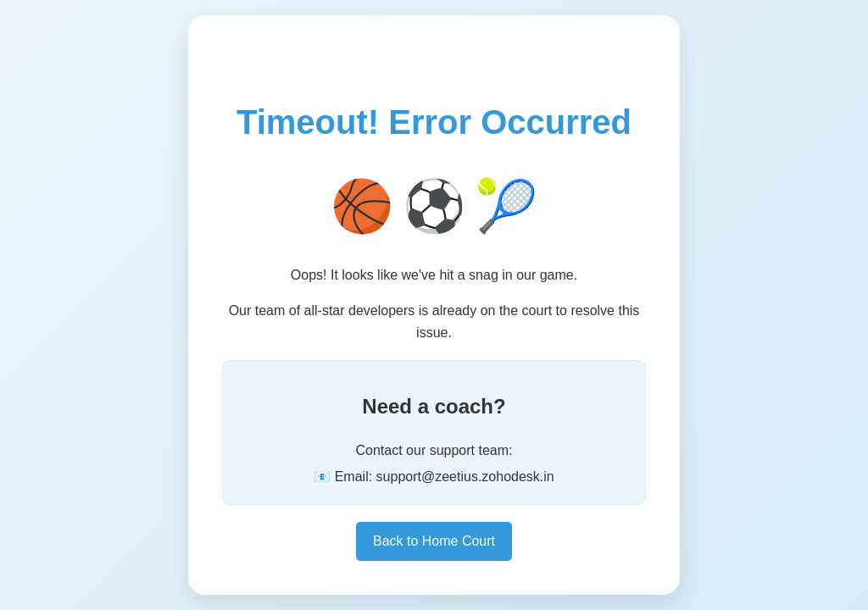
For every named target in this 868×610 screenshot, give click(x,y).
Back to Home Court (434, 541)
